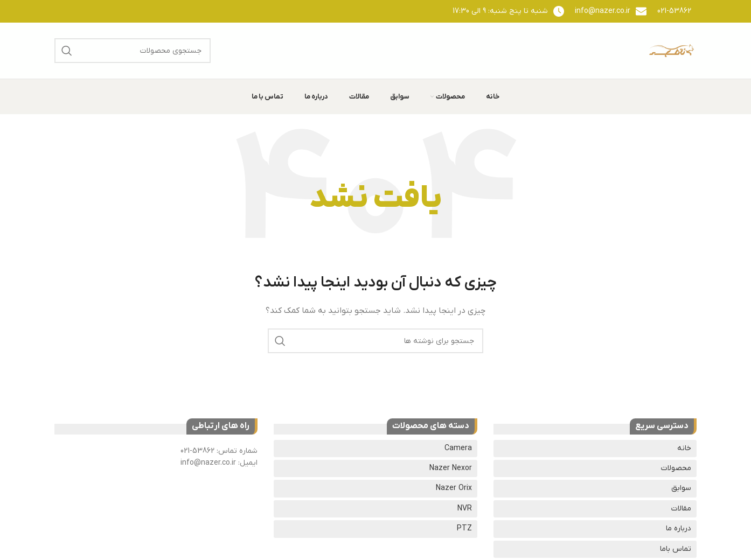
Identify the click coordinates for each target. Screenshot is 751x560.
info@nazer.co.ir (603, 11)
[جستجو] (133, 51)
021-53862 (674, 11)
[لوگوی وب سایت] (671, 50)
